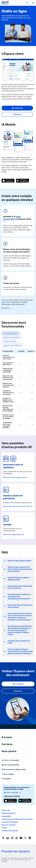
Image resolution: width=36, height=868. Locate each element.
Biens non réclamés (9, 825)
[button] (27, 3)
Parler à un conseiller (10, 760)
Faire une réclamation (10, 765)
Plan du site (6, 810)
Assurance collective (12, 333)
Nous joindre (9, 751)
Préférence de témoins (10, 831)
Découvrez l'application (13, 534)
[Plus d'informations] (4, 222)
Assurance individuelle (10, 341)
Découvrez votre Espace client (16, 477)
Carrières (7, 744)
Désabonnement (7, 813)
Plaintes (4, 828)
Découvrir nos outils (12, 793)
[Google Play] (23, 181)
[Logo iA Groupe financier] (5, 4)
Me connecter (17, 108)
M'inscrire (17, 114)
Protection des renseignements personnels (17, 819)
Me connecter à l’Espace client (14, 770)
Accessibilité (6, 816)
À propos (7, 737)
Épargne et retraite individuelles (12, 345)
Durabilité (6, 779)
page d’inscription (12, 218)
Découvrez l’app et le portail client (18, 506)
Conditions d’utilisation (10, 822)
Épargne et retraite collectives (12, 337)
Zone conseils (8, 774)
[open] (33, 3)
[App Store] (8, 181)
